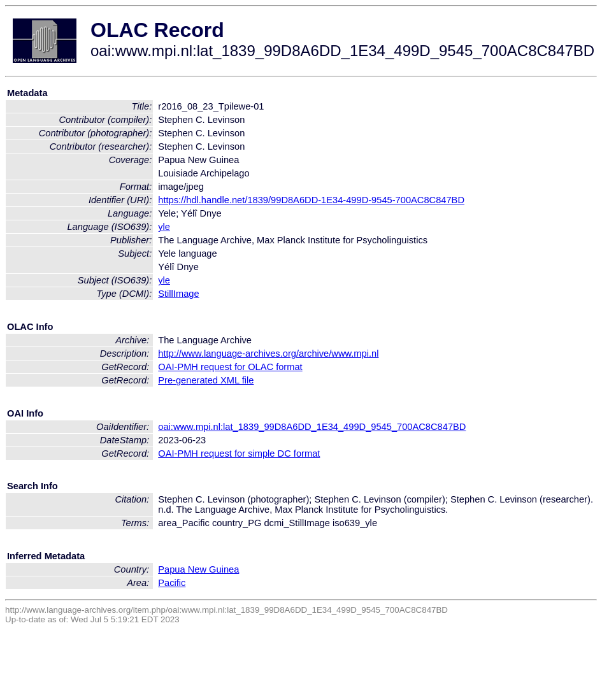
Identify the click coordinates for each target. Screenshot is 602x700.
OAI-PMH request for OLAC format (230, 367)
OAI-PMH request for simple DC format (239, 454)
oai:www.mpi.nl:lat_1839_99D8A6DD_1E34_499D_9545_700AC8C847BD (312, 427)
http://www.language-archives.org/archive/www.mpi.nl (268, 354)
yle (164, 227)
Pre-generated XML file (206, 380)
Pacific (172, 583)
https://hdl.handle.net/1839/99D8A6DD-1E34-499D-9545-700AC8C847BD (311, 200)
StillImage (178, 294)
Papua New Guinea (198, 569)
